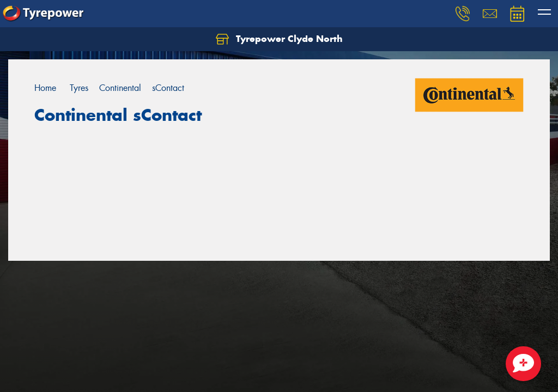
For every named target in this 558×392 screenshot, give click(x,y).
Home (45, 88)
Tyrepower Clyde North (279, 39)
